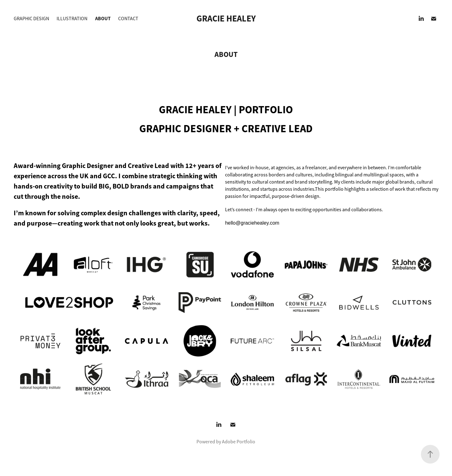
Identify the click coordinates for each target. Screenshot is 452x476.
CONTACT (128, 19)
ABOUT (103, 19)
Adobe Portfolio (239, 442)
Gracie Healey (226, 19)
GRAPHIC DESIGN (31, 19)
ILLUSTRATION (72, 19)
